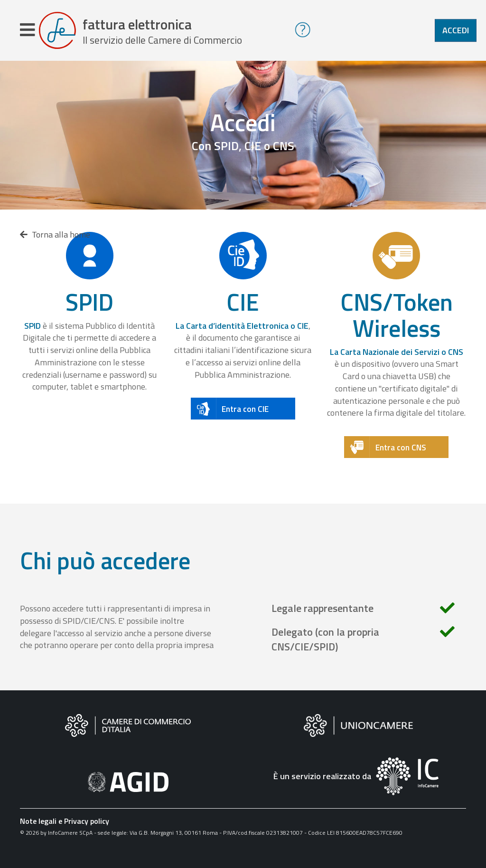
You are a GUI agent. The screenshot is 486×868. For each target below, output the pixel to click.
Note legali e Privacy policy (65, 821)
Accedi (456, 30)
